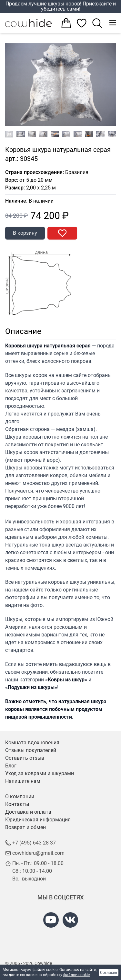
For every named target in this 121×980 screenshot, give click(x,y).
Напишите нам (23, 781)
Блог (11, 766)
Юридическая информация (38, 820)
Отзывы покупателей (31, 750)
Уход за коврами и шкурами (40, 773)
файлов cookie (76, 975)
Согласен (109, 973)
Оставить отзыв (25, 758)
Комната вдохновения (32, 743)
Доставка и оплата (28, 812)
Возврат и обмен (25, 827)
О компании (20, 796)
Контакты (17, 804)
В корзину (25, 233)
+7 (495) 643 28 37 (34, 843)
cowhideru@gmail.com (38, 853)
